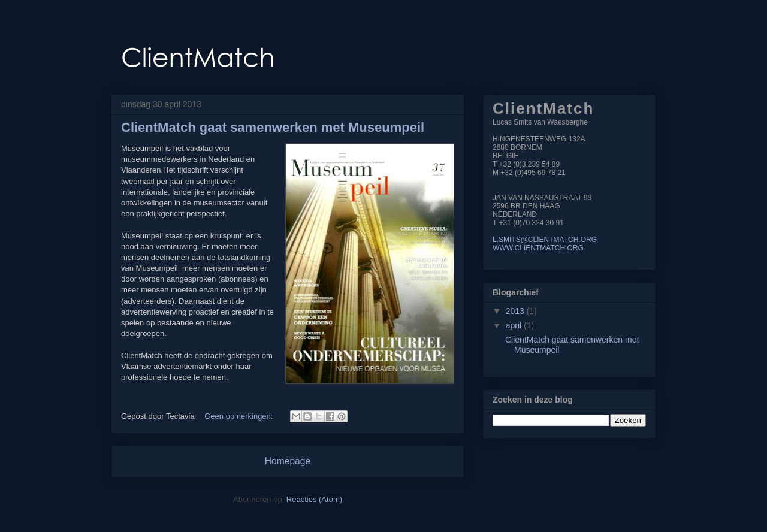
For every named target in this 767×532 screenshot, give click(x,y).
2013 (516, 311)
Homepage (288, 461)
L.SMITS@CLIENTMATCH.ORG (545, 240)
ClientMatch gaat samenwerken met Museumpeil (273, 127)
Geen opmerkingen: (240, 416)
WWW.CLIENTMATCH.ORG (538, 248)
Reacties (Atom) (314, 499)
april (515, 325)
